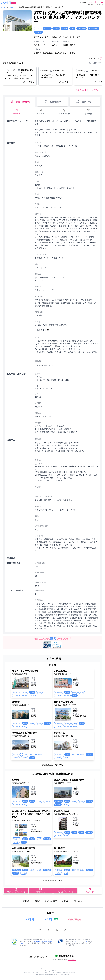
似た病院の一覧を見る (53, 880)
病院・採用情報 (20, 102)
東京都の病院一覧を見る (53, 765)
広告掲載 (65, 901)
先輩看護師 (53, 102)
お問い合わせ (77, 901)
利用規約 (37, 901)
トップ (3, 7)
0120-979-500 (67, 956)
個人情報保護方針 (51, 901)
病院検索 (12, 7)
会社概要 (26, 901)
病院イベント (85, 102)
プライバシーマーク (81, 941)
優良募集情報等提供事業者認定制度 (36, 942)
